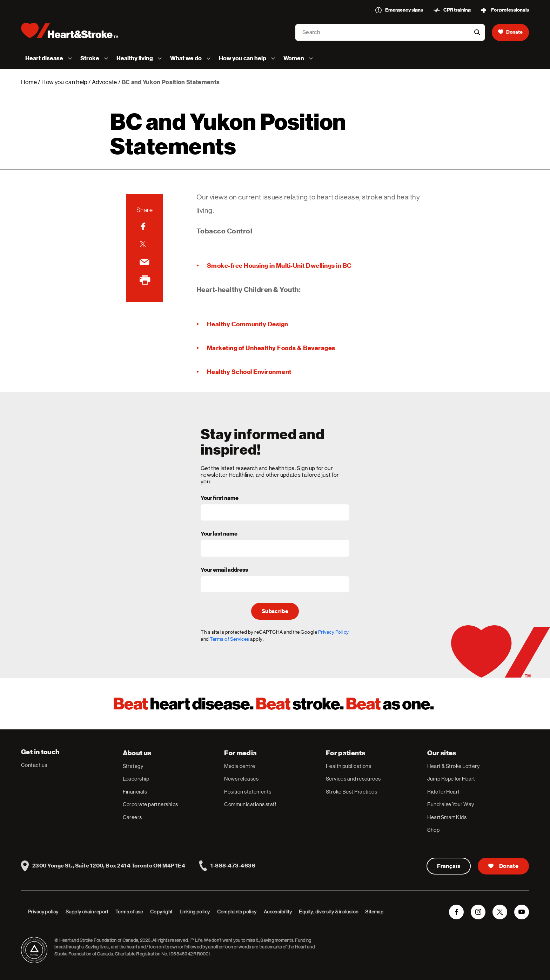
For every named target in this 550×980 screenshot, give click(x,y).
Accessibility (278, 912)
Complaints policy (237, 912)
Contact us (34, 765)
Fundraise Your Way (451, 804)
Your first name (220, 498)
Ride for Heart (443, 792)
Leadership (136, 779)
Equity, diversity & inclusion (328, 912)
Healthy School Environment (249, 372)
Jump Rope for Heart (451, 779)
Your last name (219, 534)
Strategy (133, 766)
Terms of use (129, 912)
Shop (433, 830)
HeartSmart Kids (447, 817)
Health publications (349, 766)
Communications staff (250, 804)
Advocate (105, 82)
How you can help (64, 82)
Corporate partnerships (150, 804)
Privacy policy (43, 912)
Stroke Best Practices (351, 792)
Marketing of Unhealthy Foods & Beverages (271, 348)
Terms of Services (230, 639)
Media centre (240, 766)
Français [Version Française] (449, 866)
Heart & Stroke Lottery (453, 766)
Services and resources (353, 779)
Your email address (224, 570)
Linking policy (195, 912)
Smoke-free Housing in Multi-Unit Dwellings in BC (279, 266)
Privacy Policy (334, 632)
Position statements (248, 792)
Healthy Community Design (248, 324)
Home (29, 82)
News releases (241, 779)
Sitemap (374, 912)
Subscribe (275, 611)
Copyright (161, 912)
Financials (135, 792)
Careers (132, 817)
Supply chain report (87, 912)
